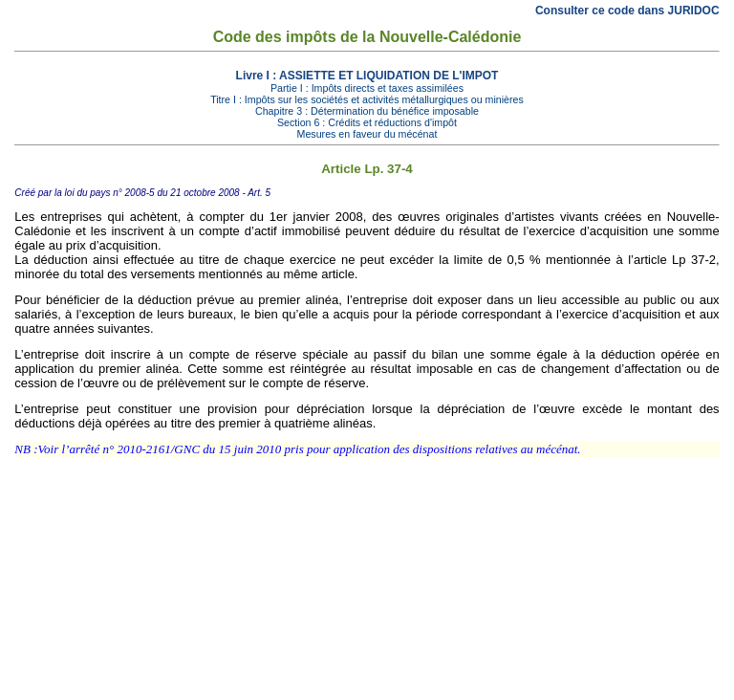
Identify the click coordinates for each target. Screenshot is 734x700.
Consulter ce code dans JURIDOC (627, 11)
